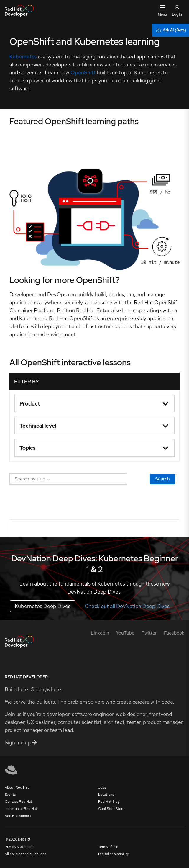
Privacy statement (19, 847)
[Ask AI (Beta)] (170, 30)
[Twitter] (149, 633)
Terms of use (108, 847)
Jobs (102, 787)
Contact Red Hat (18, 802)
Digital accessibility (114, 854)
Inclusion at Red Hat (21, 809)
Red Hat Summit (18, 816)
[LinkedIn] (100, 633)
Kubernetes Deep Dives (43, 606)
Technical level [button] (38, 426)
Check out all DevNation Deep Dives (127, 606)
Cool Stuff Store (111, 809)
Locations (106, 795)
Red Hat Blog (109, 802)
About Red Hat (17, 787)
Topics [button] (28, 448)
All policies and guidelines (25, 854)
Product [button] (30, 404)
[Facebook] (174, 633)
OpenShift (83, 72)
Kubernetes (23, 57)
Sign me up (21, 742)
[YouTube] (125, 633)
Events (10, 795)
